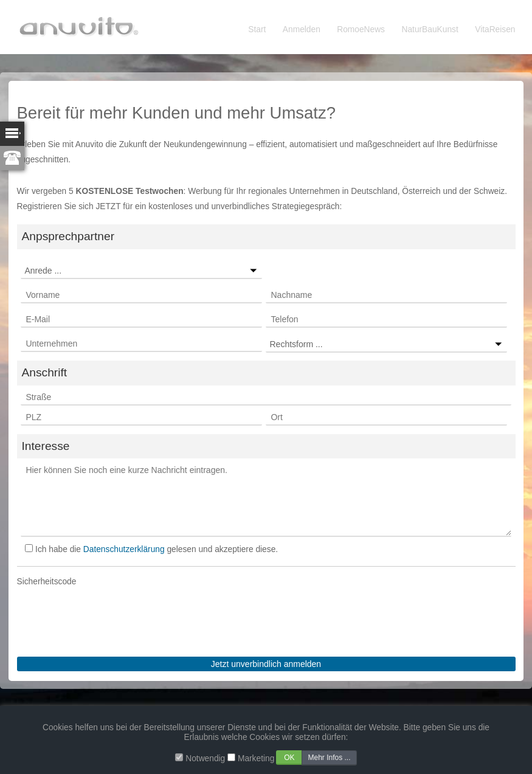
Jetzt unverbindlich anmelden (266, 664)
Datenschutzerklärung (124, 549)
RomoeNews (361, 29)
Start (257, 29)
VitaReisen (495, 29)
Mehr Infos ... (329, 758)
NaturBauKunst (430, 29)
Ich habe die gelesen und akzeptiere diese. (157, 549)
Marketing (256, 758)
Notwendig (205, 758)
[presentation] (109, 613)
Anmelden (302, 29)
